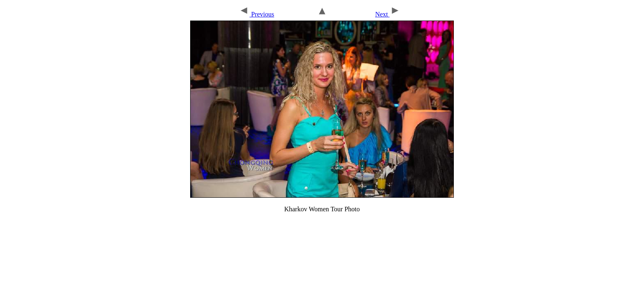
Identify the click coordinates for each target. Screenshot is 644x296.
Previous (256, 14)
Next (387, 14)
